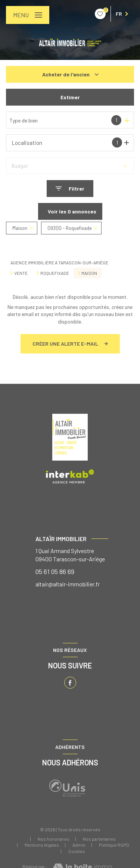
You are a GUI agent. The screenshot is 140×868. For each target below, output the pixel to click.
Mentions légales (42, 845)
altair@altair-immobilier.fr (68, 584)
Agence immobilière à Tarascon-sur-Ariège (59, 262)
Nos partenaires (99, 839)
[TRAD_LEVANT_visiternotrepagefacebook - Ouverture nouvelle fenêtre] (70, 683)
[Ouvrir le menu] (28, 15)
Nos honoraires (54, 839)
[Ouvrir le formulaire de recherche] (70, 189)
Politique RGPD (114, 845)
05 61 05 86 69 (55, 571)
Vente (21, 273)
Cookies (77, 851)
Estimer (70, 97)
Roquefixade (55, 273)
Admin (79, 845)
